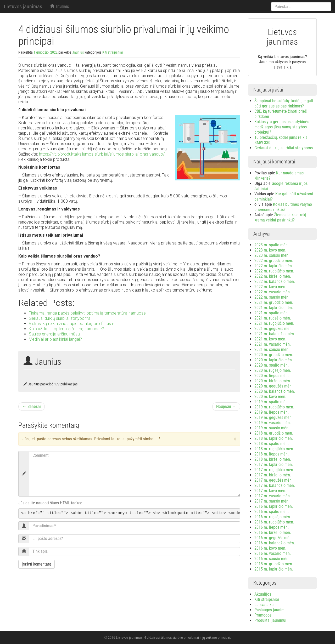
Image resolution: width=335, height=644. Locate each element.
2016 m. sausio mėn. (272, 559)
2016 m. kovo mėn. (270, 548)
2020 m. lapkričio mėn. (274, 360)
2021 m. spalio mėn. (272, 313)
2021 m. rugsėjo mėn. (273, 318)
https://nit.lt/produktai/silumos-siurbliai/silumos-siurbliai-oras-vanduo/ (102, 154)
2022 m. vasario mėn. (273, 292)
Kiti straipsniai (113, 52)
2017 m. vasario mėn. (273, 496)
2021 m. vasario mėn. (273, 344)
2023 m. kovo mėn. (270, 250)
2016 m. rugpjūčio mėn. (274, 522)
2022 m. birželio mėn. (273, 276)
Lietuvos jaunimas (23, 7)
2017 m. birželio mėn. (273, 475)
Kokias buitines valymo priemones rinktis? (283, 207)
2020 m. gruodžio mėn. (274, 355)
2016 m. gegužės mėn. (273, 538)
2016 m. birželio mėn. (273, 532)
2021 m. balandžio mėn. (275, 334)
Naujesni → (226, 406)
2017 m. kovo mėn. (270, 491)
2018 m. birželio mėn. (273, 459)
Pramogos (263, 615)
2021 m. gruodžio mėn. (274, 302)
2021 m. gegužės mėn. (273, 329)
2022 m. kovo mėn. (270, 287)
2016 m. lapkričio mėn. (274, 506)
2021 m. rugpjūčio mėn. (274, 323)
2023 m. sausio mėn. (272, 255)
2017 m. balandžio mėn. (275, 485)
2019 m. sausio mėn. (272, 428)
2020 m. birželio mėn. (273, 381)
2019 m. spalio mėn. (272, 402)
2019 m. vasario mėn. (273, 423)
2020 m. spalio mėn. (272, 365)
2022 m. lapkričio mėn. (274, 266)
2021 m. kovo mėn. (270, 339)
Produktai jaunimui (270, 620)
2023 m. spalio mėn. (272, 245)
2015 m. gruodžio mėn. (274, 564)
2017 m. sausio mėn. (272, 501)
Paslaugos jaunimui (271, 610)
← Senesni (32, 406)
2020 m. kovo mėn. (270, 397)
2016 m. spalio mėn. (272, 512)
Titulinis (59, 6)
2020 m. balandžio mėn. (275, 391)
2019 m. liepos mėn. (272, 412)
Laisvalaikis (264, 605)
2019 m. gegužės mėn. (273, 417)
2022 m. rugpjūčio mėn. (274, 271)
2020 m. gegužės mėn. (273, 386)
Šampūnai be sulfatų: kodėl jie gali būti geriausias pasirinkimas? (284, 103)
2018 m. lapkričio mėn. (274, 438)
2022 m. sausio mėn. (272, 297)
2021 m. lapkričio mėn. (274, 308)
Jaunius (78, 52)
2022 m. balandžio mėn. (275, 281)
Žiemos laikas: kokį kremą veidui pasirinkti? (280, 217)
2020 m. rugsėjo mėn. (273, 370)
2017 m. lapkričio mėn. (274, 465)
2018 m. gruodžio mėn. (274, 433)
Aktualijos (263, 594)
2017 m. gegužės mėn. (273, 480)
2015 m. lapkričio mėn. (274, 569)
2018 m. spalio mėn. (272, 444)
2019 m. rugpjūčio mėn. (274, 407)
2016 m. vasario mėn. (273, 553)
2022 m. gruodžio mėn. (274, 261)
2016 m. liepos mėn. (272, 527)
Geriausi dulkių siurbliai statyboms (284, 148)
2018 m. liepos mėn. (272, 454)
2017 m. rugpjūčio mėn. (274, 470)
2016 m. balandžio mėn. (275, 543)
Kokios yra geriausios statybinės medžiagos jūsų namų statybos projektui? (282, 127)
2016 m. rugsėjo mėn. (273, 517)
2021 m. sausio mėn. (272, 349)
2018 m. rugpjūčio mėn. (274, 449)
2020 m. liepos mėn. (272, 376)
